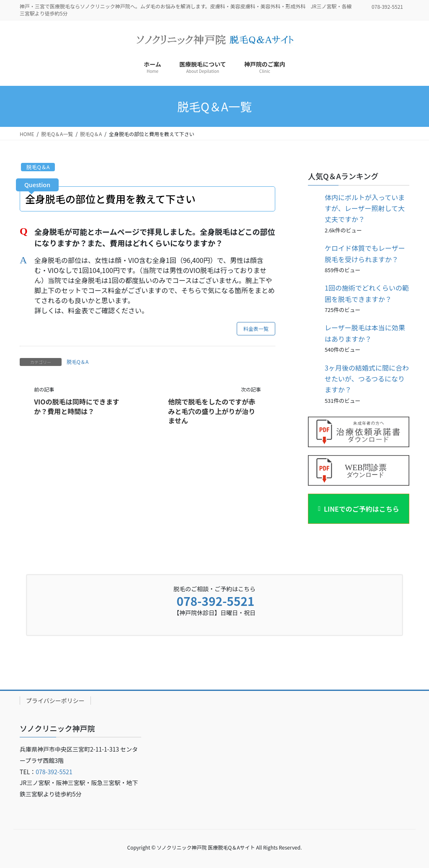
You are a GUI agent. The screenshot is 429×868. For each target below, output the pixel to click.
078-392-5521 (215, 601)
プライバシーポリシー (55, 701)
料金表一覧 (256, 328)
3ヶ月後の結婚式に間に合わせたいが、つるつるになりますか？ (367, 379)
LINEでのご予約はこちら (362, 509)
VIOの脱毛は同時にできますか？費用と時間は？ (77, 406)
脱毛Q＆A (38, 167)
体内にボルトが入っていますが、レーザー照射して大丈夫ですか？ (365, 208)
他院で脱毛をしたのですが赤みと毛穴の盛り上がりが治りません (212, 411)
